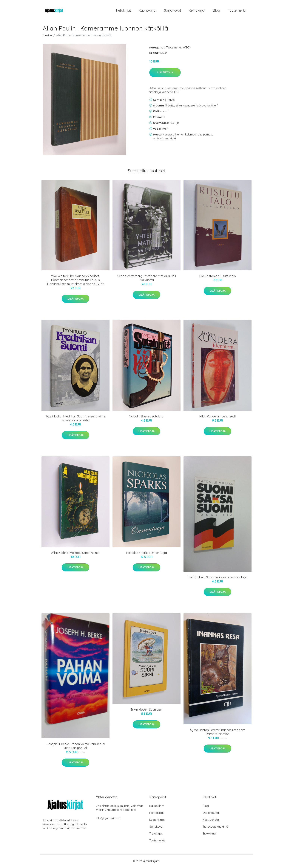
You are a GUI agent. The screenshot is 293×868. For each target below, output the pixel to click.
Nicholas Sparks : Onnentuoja (147, 553)
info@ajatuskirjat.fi (108, 819)
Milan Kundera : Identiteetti (218, 417)
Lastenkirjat (157, 820)
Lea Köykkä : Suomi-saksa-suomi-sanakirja (218, 578)
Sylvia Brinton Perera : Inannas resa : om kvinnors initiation (218, 732)
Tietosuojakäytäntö (215, 827)
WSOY (187, 48)
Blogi (217, 11)
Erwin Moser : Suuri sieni (146, 710)
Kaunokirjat (148, 11)
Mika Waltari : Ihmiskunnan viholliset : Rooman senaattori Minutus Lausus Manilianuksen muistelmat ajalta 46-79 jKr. (76, 281)
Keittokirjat (197, 11)
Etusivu (47, 36)
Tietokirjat (123, 11)
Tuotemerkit (237, 11)
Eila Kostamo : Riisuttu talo (218, 277)
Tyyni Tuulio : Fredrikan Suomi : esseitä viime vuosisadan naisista (75, 419)
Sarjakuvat (173, 11)
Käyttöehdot (211, 820)
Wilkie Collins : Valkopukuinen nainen (75, 553)
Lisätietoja (165, 73)
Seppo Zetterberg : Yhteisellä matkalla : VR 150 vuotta (147, 279)
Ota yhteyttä (211, 813)
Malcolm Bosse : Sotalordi (146, 417)
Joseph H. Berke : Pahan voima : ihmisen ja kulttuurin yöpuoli (76, 746)
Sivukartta (209, 834)
